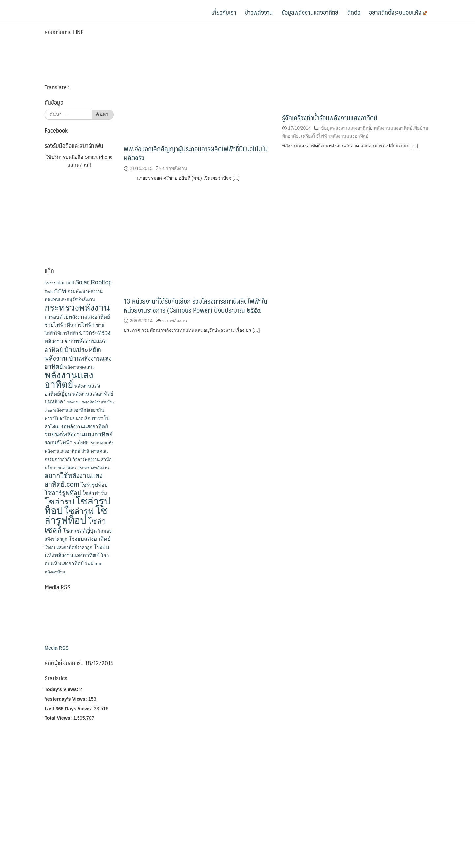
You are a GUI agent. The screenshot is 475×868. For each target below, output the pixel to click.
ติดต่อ (354, 12)
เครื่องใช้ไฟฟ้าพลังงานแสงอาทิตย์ (335, 136)
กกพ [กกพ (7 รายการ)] (60, 291)
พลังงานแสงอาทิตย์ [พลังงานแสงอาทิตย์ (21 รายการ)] (69, 380)
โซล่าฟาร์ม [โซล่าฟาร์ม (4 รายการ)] (95, 493)
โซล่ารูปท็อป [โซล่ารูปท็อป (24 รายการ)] (77, 506)
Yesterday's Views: (66, 699)
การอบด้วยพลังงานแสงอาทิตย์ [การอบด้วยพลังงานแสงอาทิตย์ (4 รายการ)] (77, 317)
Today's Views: (62, 689)
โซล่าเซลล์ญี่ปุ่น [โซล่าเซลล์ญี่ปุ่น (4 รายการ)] (80, 531)
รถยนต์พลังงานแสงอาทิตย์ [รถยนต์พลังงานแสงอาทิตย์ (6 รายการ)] (79, 434)
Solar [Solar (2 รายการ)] (49, 283)
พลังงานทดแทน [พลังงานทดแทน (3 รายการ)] (79, 367)
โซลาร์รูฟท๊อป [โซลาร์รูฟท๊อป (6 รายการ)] (63, 493)
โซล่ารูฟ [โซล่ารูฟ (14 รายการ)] (79, 511)
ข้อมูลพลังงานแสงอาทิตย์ (310, 12)
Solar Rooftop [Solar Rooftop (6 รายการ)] (94, 282)
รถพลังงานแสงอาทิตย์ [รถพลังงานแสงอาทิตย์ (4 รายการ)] (84, 426)
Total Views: (59, 718)
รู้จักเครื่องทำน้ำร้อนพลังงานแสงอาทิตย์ (330, 117)
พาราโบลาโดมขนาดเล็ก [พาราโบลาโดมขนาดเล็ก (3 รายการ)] (67, 418)
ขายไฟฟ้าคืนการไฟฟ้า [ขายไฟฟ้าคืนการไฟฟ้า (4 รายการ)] (70, 325)
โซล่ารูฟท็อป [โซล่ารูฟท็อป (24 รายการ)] (76, 515)
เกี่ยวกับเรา (224, 12)
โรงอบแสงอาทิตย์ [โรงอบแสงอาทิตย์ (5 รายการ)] (90, 539)
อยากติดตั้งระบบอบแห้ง (398, 12)
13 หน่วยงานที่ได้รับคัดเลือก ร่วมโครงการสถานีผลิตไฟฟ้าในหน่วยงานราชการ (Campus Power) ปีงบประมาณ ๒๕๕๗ (195, 305)
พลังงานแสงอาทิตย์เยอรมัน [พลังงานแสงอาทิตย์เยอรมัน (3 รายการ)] (79, 410)
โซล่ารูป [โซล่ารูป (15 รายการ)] (59, 502)
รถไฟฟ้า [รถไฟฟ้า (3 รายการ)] (82, 443)
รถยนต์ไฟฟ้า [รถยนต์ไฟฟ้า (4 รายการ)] (59, 443)
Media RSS (57, 648)
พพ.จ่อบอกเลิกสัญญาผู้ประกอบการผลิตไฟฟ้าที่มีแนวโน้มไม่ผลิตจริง (196, 153)
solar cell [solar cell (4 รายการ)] (64, 282)
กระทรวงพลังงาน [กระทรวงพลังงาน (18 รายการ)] (77, 308)
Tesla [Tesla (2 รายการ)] (49, 292)
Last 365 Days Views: (69, 709)
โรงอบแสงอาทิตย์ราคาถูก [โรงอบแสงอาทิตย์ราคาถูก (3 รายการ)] (68, 548)
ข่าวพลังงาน (259, 12)
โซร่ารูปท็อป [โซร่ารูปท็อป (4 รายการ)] (94, 485)
